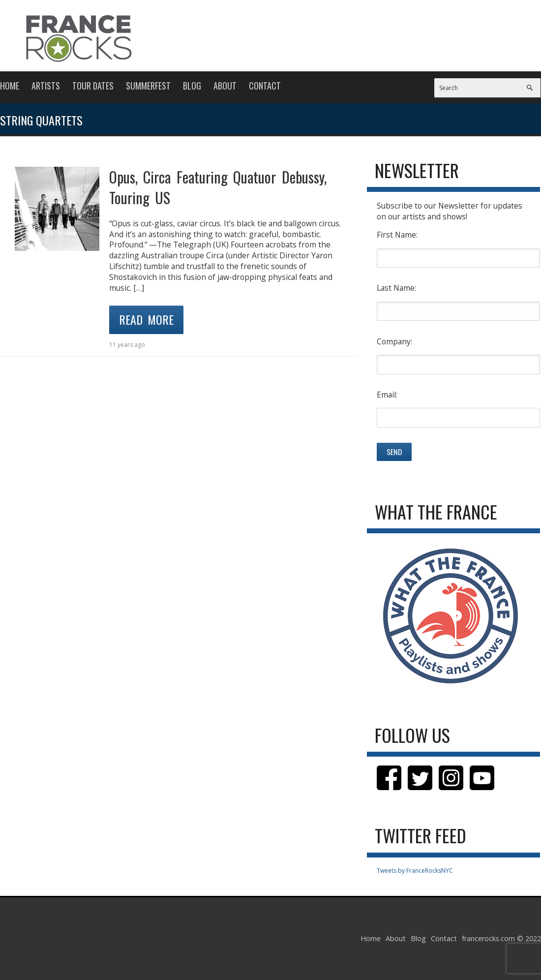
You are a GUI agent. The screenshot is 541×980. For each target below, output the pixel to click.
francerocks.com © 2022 (501, 938)
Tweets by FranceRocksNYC (415, 871)
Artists (46, 86)
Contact (265, 86)
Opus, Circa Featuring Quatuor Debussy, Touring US (218, 187)
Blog (192, 86)
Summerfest (148, 86)
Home (10, 86)
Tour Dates (93, 86)
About (225, 86)
